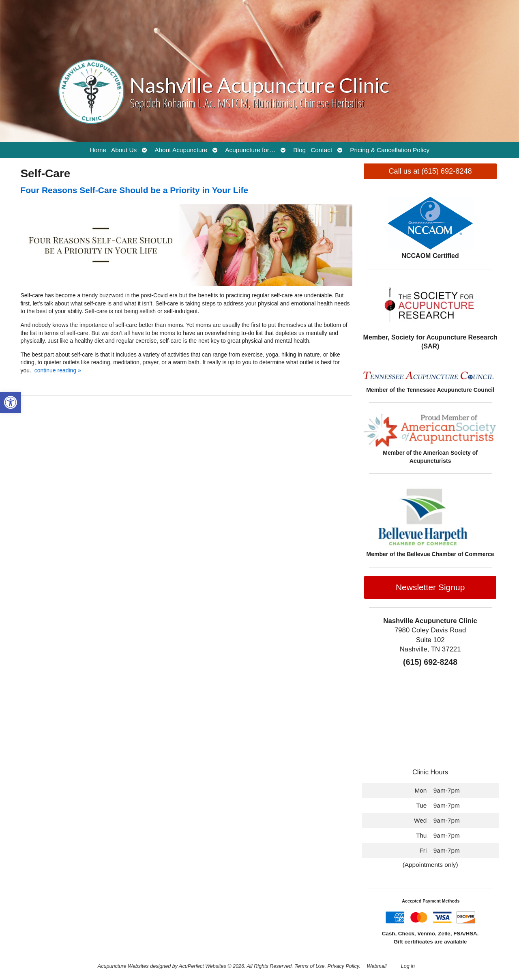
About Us (124, 150)
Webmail (377, 966)
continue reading (58, 370)
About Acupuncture (181, 150)
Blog (299, 150)
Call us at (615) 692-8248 (430, 171)
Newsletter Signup (430, 587)
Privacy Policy (343, 966)
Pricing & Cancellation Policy (390, 150)
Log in (408, 966)
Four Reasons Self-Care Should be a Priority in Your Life (134, 190)
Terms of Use (309, 966)
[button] (11, 402)
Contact (321, 150)
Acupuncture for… (250, 150)
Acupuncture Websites (123, 966)
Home (98, 150)
